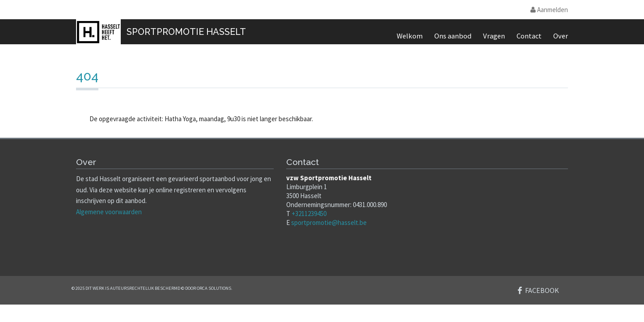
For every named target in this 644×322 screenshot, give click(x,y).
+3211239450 (309, 214)
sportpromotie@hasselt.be (329, 222)
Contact (529, 36)
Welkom (410, 36)
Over (561, 36)
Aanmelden (549, 10)
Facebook (542, 290)
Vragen (494, 36)
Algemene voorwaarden (109, 212)
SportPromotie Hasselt (186, 32)
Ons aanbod (453, 36)
